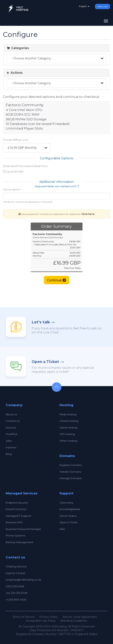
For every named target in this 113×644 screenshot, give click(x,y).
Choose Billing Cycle (16, 140)
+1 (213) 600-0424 (16, 599)
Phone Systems (15, 535)
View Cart (103, 6)
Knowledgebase (70, 509)
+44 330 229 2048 (16, 593)
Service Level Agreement (80, 617)
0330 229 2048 (15, 586)
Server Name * (12, 190)
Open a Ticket (45, 362)
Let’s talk (41, 322)
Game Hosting (68, 428)
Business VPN (14, 522)
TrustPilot (12, 434)
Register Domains (71, 465)
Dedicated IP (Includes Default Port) (25, 166)
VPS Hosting (67, 434)
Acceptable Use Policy (41, 621)
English (84, 6)
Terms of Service (24, 617)
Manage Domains (71, 478)
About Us (11, 414)
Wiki (62, 529)
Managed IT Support (19, 516)
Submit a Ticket (15, 573)
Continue (56, 280)
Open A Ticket (68, 522)
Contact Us (13, 421)
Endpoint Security (17, 503)
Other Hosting (68, 441)
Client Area (66, 503)
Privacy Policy (49, 617)
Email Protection (16, 509)
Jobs (9, 441)
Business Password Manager (23, 529)
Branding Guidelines (74, 621)
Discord (11, 428)
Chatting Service (16, 566)
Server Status (68, 516)
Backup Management (19, 542)
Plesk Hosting (68, 414)
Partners (11, 447)
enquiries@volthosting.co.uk (24, 580)
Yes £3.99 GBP (13, 172)
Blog (9, 454)
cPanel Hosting (69, 421)
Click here (88, 214)
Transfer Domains (70, 472)
